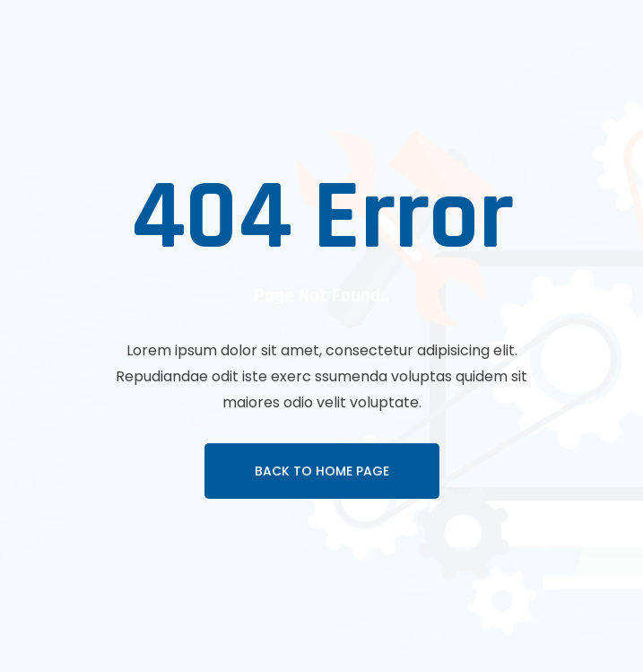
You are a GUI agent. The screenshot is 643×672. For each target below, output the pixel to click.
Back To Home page (322, 471)
